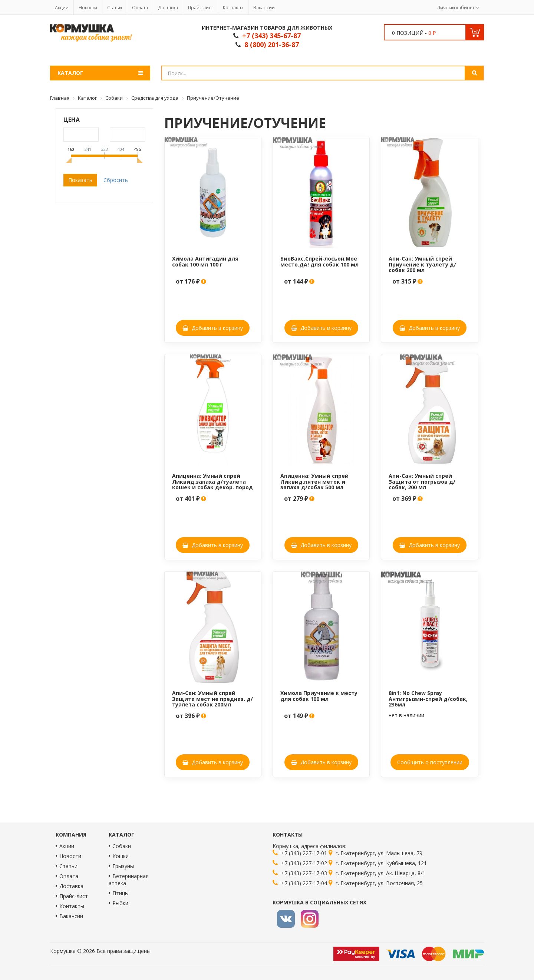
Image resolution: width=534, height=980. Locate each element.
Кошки (121, 856)
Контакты (233, 8)
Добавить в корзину (213, 328)
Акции (62, 8)
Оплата (140, 8)
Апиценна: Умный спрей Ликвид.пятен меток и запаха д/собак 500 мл (314, 481)
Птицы (121, 893)
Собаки (122, 846)
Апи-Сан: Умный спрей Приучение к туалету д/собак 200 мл (422, 264)
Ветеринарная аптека (129, 880)
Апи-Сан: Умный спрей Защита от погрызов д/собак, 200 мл (422, 481)
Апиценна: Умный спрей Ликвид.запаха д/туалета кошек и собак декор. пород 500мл (212, 484)
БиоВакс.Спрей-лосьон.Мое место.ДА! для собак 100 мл (319, 261)
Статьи (115, 8)
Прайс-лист (200, 8)
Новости (88, 8)
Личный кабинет (456, 8)
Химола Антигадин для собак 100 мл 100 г (205, 261)
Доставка (168, 8)
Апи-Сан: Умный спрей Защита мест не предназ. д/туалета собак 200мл (212, 699)
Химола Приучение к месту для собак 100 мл (319, 696)
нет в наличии (406, 715)
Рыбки (120, 903)
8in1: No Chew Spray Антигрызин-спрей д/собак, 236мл (428, 699)
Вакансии (264, 8)
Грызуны (123, 866)
